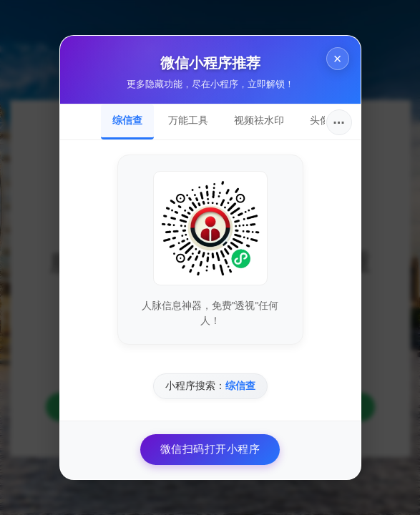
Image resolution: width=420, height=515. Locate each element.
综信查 (127, 120)
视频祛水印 (259, 120)
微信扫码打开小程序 (210, 449)
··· (339, 122)
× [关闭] (338, 59)
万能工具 (188, 120)
